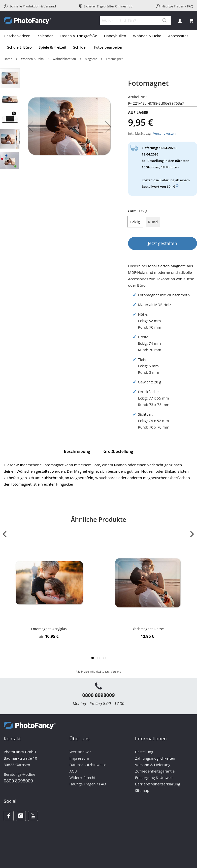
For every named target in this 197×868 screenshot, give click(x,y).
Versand (116, 671)
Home (8, 59)
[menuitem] (19, 36)
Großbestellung (118, 451)
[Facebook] (9, 816)
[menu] (98, 42)
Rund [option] (153, 222)
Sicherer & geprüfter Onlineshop (106, 6)
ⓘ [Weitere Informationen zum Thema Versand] (177, 186)
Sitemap (142, 790)
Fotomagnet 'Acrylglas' (49, 629)
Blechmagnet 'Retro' (148, 629)
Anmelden (180, 21)
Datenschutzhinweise (88, 765)
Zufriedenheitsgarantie (155, 771)
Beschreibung (77, 451)
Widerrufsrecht (82, 777)
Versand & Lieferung (153, 765)
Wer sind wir (80, 752)
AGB (73, 771)
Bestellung (144, 752)
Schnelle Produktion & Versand (30, 6)
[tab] (98, 42)
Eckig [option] (135, 222)
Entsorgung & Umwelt (154, 777)
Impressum (79, 758)
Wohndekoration (64, 59)
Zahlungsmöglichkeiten (155, 758)
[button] (30, 127)
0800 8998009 (99, 695)
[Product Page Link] (49, 583)
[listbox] (163, 224)
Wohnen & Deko (32, 59)
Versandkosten (164, 133)
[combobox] (132, 21)
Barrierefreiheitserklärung (158, 784)
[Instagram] (21, 816)
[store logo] (27, 21)
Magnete (91, 59)
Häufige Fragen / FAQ (175, 6)
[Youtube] (33, 816)
